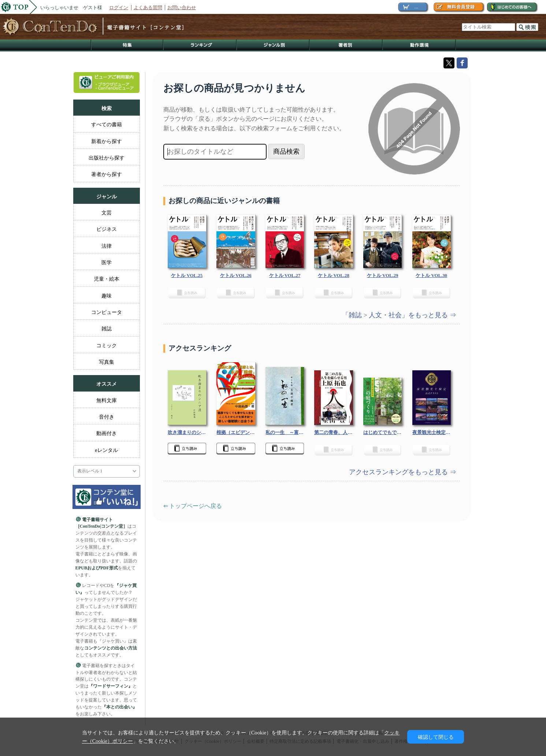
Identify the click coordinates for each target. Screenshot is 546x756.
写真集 (107, 362)
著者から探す (107, 174)
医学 (107, 262)
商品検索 (286, 151)
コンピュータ (107, 312)
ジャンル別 (273, 46)
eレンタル (106, 450)
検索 (527, 27)
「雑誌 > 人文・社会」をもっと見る (396, 315)
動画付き (107, 433)
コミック (107, 345)
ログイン (119, 8)
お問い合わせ (182, 8)
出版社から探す (107, 158)
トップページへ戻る (196, 506)
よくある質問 (148, 8)
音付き (107, 417)
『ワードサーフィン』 (111, 686)
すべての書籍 (107, 124)
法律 (107, 246)
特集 (127, 46)
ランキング (200, 46)
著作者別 (346, 46)
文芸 (107, 213)
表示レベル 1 (90, 471)
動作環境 (419, 46)
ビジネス (107, 229)
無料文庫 (107, 400)
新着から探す (107, 141)
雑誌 (107, 329)
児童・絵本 (107, 279)
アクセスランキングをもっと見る (399, 472)
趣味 (107, 296)
